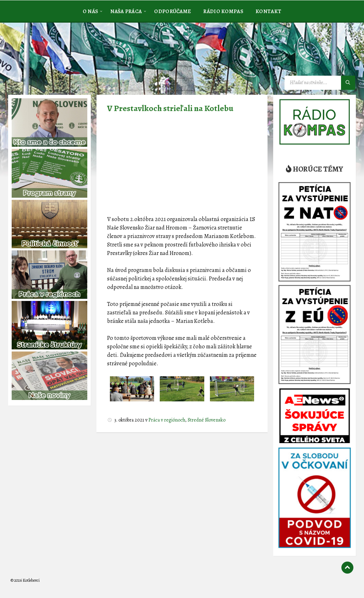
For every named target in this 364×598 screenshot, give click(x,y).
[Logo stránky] (64, 58)
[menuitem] (90, 11)
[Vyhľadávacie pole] (320, 83)
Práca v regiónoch (167, 420)
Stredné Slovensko (207, 420)
